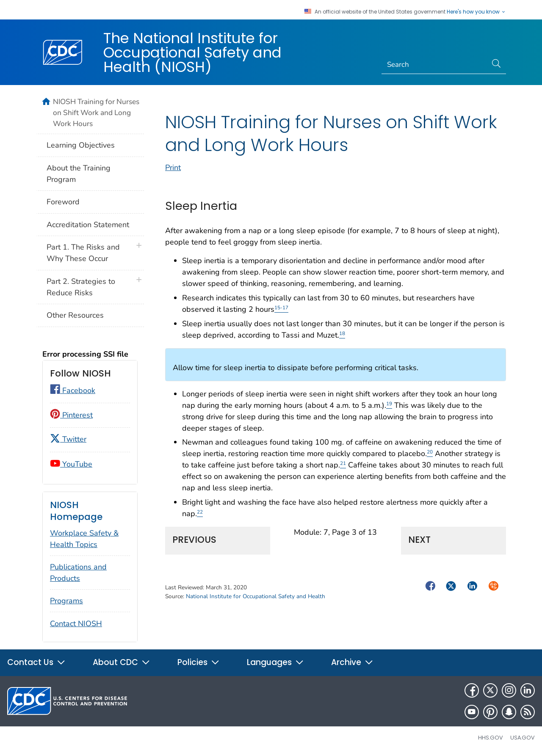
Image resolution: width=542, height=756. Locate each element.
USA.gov (523, 738)
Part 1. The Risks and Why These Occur (83, 253)
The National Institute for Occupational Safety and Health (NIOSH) (192, 52)
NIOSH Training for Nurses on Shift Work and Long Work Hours (96, 113)
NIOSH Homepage (76, 511)
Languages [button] (275, 662)
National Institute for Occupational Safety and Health (256, 606)
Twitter (68, 439)
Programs (66, 601)
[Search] (435, 65)
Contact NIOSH (76, 624)
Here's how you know (476, 12)
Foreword (63, 202)
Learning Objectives (81, 145)
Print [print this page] (173, 177)
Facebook (73, 390)
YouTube (71, 464)
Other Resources (75, 315)
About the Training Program (79, 174)
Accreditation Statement (88, 225)
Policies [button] (199, 662)
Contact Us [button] (36, 662)
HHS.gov (491, 738)
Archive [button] (352, 662)
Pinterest (71, 415)
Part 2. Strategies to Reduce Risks (81, 287)
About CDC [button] (122, 662)
